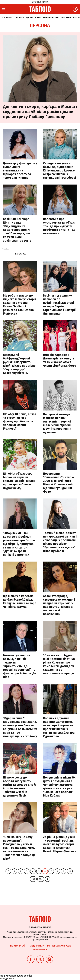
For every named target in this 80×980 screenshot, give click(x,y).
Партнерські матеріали (59, 946)
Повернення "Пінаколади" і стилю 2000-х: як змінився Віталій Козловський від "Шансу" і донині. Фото (58, 483)
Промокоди (40, 950)
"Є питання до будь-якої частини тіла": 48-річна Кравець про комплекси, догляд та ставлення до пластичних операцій (60, 664)
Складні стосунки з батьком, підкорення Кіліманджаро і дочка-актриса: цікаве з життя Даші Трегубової (60, 170)
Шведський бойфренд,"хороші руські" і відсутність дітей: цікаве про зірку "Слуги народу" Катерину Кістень (19, 364)
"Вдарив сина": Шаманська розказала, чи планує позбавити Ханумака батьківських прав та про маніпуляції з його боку (20, 727)
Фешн (29, 18)
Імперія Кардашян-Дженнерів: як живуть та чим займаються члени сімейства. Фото (60, 360)
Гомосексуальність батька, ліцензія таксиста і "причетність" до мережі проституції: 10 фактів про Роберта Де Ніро (20, 666)
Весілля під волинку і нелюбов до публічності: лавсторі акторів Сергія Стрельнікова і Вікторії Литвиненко (59, 304)
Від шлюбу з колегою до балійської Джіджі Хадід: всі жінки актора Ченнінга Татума (20, 601)
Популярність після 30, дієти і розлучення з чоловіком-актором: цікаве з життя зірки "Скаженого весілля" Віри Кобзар (59, 786)
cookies (28, 976)
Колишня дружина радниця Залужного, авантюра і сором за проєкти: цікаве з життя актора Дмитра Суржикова (59, 727)
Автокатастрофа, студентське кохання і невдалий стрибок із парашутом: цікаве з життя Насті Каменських (59, 605)
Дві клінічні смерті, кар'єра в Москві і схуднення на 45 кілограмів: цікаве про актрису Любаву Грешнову (40, 112)
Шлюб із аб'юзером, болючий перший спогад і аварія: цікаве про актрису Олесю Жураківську (19, 481)
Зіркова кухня (51, 18)
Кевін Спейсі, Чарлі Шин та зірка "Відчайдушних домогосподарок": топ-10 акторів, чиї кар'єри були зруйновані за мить (17, 230)
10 (70, 871)
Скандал (19, 18)
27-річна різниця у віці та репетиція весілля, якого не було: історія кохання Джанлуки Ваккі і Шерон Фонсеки (60, 844)
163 (33, 879)
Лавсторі (66, 18)
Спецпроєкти (37, 946)
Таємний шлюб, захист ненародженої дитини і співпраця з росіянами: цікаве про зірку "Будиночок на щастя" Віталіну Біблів (60, 542)
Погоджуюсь (7, 979)
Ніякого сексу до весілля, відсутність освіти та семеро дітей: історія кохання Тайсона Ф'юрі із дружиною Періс (20, 786)
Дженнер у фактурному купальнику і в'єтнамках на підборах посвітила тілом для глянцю (20, 170)
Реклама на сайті (18, 946)
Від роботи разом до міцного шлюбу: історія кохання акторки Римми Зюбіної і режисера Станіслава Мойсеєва (20, 304)
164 (41, 879)
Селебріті (7, 18)
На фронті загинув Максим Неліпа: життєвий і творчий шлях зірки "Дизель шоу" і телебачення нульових (57, 423)
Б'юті (38, 18)
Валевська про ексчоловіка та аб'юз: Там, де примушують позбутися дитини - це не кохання (59, 226)
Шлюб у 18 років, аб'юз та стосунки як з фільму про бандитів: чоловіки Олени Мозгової (20, 421)
